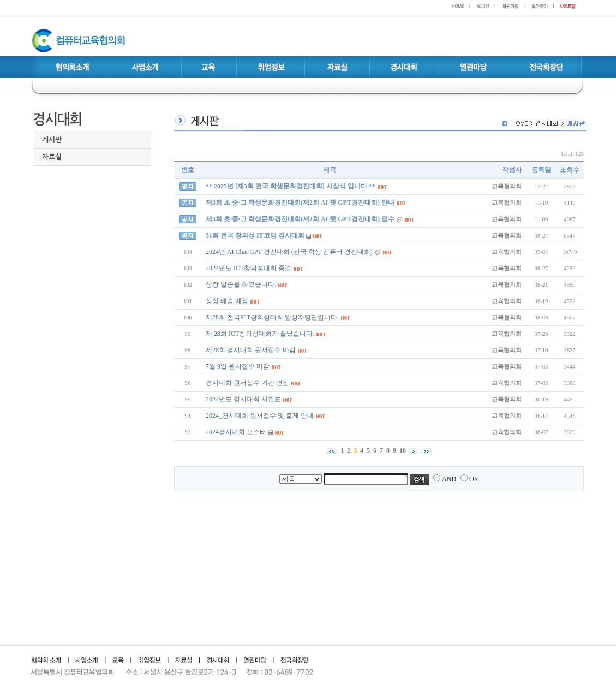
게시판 (52, 140)
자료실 (52, 157)
